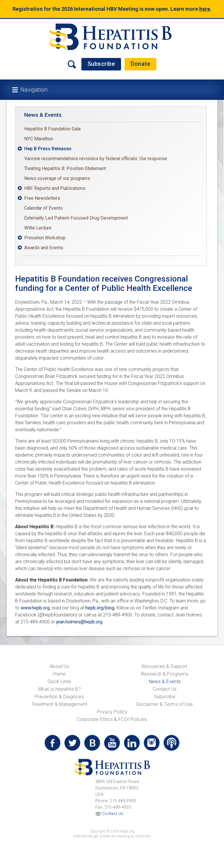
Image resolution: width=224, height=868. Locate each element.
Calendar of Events (43, 208)
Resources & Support (165, 666)
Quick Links (60, 682)
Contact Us (165, 689)
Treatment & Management (59, 704)
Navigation (34, 90)
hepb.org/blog (100, 608)
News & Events (43, 115)
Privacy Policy (112, 712)
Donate (140, 64)
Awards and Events (44, 248)
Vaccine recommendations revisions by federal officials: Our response (96, 159)
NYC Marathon (39, 139)
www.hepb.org (35, 608)
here (205, 9)
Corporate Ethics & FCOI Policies (112, 719)
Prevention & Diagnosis (59, 697)
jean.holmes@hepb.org (79, 622)
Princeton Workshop (45, 238)
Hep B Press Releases (48, 149)
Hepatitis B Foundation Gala (52, 129)
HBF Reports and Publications (55, 188)
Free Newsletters (42, 198)
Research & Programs (165, 674)
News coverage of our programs (57, 178)
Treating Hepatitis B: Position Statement (65, 168)
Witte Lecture (38, 228)
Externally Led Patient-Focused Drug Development (76, 218)
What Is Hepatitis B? (59, 689)
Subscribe (101, 64)
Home (59, 674)
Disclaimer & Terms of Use (165, 704)
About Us (59, 666)
